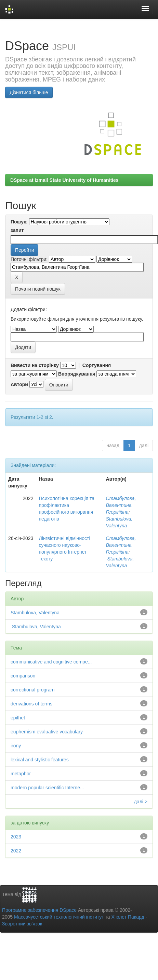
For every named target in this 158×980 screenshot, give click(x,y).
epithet (18, 718)
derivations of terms (31, 704)
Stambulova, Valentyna (35, 613)
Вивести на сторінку (35, 365)
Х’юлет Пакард (128, 917)
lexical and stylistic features (40, 760)
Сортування (97, 365)
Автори (19, 384)
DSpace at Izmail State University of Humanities (64, 180)
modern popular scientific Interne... (47, 788)
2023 (16, 837)
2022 (16, 851)
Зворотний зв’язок (22, 924)
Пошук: (19, 222)
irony (16, 746)
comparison (23, 676)
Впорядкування (77, 374)
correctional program (32, 690)
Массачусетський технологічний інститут (59, 917)
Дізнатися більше (29, 92)
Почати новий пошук (38, 289)
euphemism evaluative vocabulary (47, 732)
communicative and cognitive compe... (51, 662)
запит (17, 230)
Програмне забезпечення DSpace (39, 910)
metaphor (21, 774)
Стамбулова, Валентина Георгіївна (121, 505)
